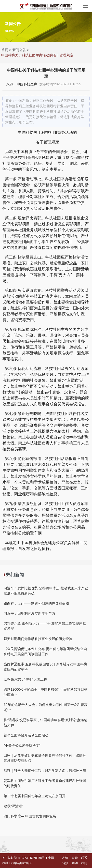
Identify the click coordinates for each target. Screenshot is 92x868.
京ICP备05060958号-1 (33, 858)
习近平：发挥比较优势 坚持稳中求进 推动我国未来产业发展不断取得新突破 (46, 591)
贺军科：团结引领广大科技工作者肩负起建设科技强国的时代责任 (45, 783)
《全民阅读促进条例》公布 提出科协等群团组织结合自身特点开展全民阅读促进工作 (45, 651)
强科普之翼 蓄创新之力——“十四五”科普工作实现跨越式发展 (45, 626)
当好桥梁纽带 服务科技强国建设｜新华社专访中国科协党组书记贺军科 (45, 667)
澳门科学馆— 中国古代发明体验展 (30, 816)
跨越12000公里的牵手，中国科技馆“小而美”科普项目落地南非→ (46, 692)
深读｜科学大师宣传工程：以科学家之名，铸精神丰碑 (45, 771)
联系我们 (84, 860)
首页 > (6, 50)
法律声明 (75, 860)
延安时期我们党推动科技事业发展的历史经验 (38, 639)
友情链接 (65, 860)
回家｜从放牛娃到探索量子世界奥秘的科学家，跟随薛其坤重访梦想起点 (45, 758)
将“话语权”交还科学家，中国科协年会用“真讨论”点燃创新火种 (46, 723)
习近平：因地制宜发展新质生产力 (29, 613)
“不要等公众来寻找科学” (22, 745)
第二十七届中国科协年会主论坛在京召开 (35, 796)
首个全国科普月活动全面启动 (26, 735)
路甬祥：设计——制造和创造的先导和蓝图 (36, 603)
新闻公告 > (21, 50)
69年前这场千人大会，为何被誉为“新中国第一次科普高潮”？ (46, 707)
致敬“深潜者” (13, 806)
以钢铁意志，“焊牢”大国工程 (25, 679)
